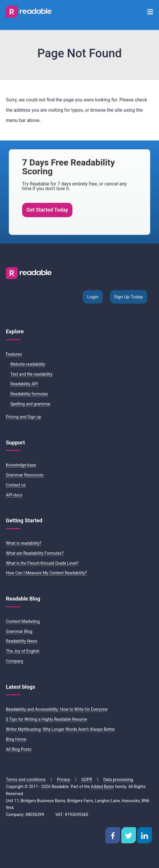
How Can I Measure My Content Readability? (46, 573)
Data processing (118, 780)
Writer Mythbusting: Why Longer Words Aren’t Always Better (60, 729)
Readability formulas (29, 394)
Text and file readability (31, 374)
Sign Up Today (129, 297)
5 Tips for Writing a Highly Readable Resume (47, 719)
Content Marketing (23, 621)
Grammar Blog (19, 631)
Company (15, 661)
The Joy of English (23, 651)
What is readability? (24, 543)
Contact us (16, 485)
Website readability (28, 364)
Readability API (24, 384)
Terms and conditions (26, 780)
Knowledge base (21, 465)
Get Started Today (47, 210)
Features (14, 354)
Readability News (22, 641)
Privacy (63, 780)
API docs (14, 495)
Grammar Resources (25, 475)
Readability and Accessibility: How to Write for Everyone (57, 709)
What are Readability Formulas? (35, 553)
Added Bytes (102, 787)
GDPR (87, 780)
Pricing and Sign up (24, 417)
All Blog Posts (19, 749)
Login (93, 297)
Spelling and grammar (30, 404)
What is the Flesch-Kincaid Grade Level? (42, 563)
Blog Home (16, 739)
